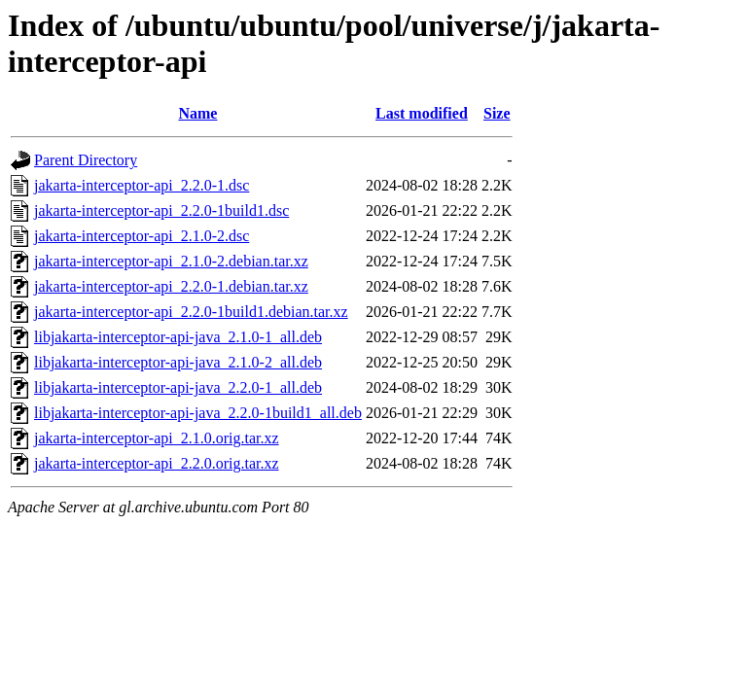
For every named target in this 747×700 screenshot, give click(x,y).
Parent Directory (86, 160)
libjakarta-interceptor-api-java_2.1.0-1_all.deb (178, 337)
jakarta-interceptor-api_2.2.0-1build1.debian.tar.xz (191, 312)
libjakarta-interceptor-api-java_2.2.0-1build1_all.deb (198, 413)
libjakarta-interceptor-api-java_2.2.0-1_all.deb (178, 387)
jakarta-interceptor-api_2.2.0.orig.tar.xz (157, 463)
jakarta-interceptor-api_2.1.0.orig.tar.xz (157, 438)
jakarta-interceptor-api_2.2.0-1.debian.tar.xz (171, 286)
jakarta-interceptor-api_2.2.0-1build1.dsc (161, 210)
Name (197, 113)
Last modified (422, 113)
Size (497, 113)
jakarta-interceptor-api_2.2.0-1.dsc (142, 185)
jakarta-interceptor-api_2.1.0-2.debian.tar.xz (171, 261)
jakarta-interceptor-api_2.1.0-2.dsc (142, 236)
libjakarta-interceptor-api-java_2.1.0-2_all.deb (178, 362)
